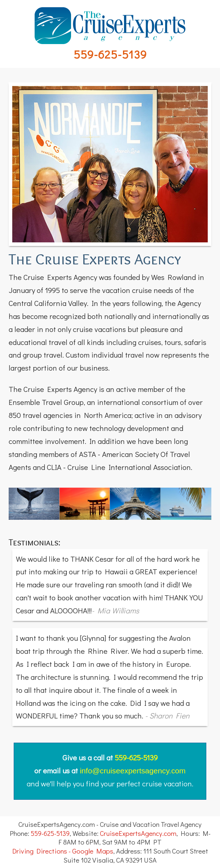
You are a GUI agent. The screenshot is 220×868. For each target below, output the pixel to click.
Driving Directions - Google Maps (63, 851)
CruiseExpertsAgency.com (138, 833)
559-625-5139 (110, 54)
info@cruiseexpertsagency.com (133, 771)
